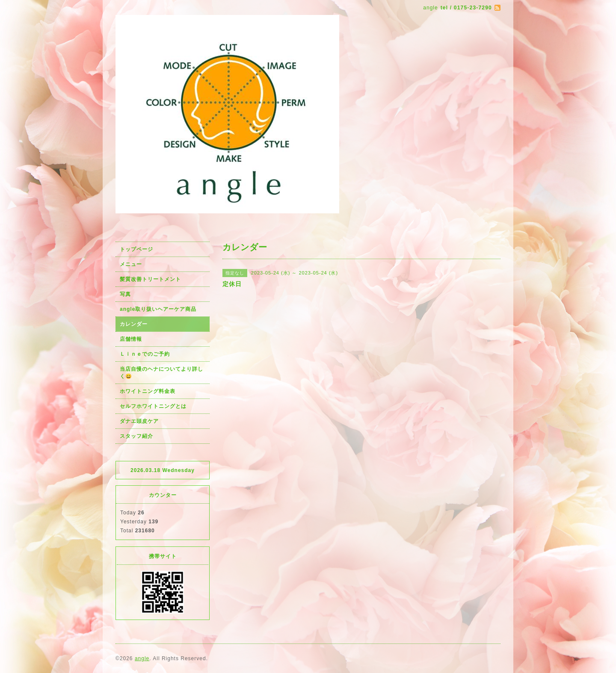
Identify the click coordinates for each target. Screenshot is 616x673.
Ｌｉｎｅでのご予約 (145, 354)
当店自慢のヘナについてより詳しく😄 (161, 373)
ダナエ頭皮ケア (139, 421)
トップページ (136, 249)
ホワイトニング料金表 (148, 391)
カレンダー (134, 324)
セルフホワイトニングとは (153, 406)
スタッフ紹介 (136, 436)
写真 (125, 294)
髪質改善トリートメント (150, 279)
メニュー (131, 264)
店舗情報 (131, 339)
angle (142, 658)
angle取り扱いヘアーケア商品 (158, 309)
